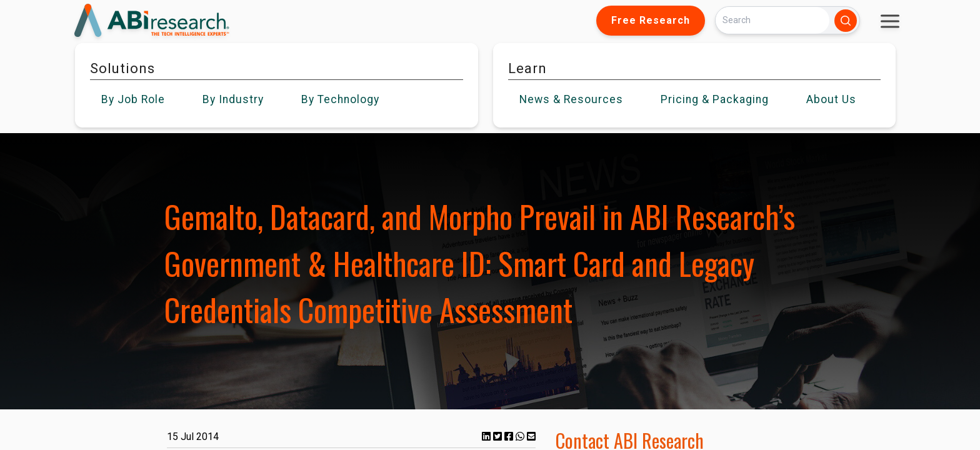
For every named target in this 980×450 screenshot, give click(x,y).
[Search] (772, 20)
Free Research (651, 20)
